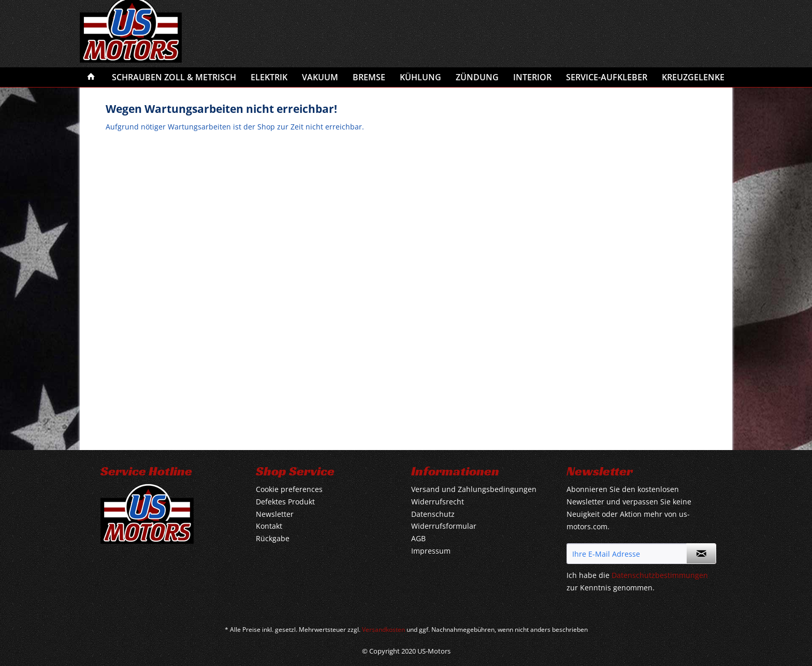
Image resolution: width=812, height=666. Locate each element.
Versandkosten (383, 629)
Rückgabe (273, 538)
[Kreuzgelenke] (693, 77)
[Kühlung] (421, 77)
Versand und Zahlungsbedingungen (474, 489)
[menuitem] (91, 77)
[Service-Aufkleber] (607, 77)
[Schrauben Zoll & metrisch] (174, 77)
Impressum (431, 551)
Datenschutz (433, 514)
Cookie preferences (289, 489)
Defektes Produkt (285, 502)
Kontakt (269, 526)
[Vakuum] (320, 77)
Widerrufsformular (444, 526)
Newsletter (275, 514)
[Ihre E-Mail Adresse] (627, 554)
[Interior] (532, 77)
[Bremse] (369, 77)
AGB (418, 538)
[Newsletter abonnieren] (701, 554)
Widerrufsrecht (438, 502)
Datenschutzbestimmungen (660, 575)
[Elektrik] (269, 77)
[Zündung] (477, 77)
